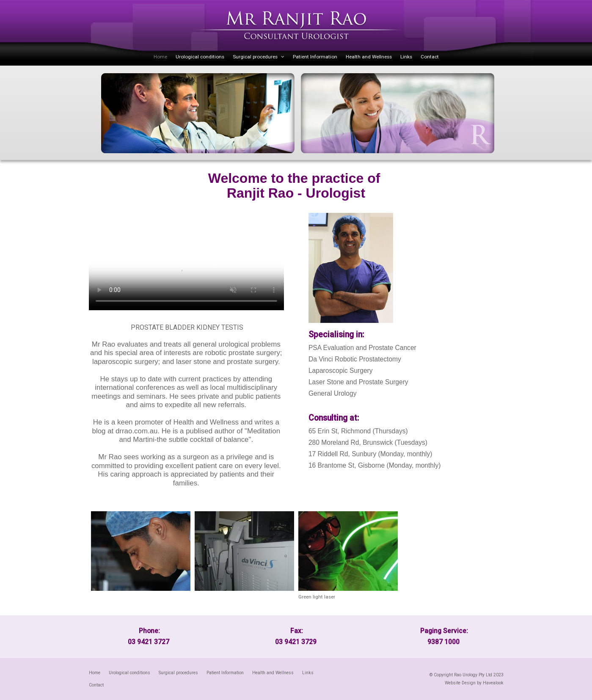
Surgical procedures (255, 57)
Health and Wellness (369, 57)
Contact (430, 57)
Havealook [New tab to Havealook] (493, 683)
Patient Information (315, 57)
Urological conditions (200, 57)
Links (406, 57)
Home (160, 57)
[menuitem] (95, 673)
